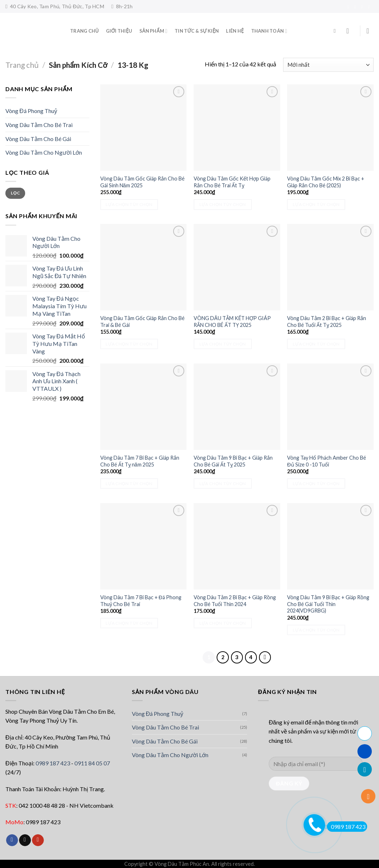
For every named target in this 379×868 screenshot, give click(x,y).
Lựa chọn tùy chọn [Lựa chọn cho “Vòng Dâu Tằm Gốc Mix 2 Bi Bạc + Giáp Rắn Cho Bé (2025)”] (316, 204)
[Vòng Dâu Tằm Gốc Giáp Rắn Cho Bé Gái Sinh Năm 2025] (144, 128)
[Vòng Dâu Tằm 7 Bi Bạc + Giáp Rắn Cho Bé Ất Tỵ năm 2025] (144, 407)
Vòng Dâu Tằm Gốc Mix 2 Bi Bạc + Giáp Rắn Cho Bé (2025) (326, 182)
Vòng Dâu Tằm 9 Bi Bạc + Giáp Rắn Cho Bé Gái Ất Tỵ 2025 (233, 461)
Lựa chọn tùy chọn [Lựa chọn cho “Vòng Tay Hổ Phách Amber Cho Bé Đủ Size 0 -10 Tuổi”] (316, 484)
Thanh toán (269, 31)
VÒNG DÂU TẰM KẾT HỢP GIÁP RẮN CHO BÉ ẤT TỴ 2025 (232, 322)
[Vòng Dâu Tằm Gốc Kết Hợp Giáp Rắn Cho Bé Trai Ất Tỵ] (237, 128)
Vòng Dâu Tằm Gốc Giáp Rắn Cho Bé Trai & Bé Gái (142, 322)
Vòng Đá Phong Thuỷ (31, 111)
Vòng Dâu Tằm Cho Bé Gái (38, 139)
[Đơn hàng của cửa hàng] (328, 65)
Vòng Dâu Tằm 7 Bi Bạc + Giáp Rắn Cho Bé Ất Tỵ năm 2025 (140, 461)
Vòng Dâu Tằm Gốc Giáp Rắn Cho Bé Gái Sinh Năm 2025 (142, 182)
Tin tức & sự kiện (197, 31)
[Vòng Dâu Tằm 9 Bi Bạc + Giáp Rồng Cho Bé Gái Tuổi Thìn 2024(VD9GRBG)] (330, 546)
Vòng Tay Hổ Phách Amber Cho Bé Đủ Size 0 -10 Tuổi (327, 461)
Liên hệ (235, 31)
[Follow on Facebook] (350, 7)
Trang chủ (22, 65)
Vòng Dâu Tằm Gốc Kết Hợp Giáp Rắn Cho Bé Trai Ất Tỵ (232, 182)
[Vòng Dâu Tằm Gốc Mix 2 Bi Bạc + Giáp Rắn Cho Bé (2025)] (330, 128)
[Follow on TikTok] (356, 7)
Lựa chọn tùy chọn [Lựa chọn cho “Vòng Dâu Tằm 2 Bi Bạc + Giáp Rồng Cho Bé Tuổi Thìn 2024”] (223, 623)
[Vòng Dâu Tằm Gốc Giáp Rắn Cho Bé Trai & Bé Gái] (144, 267)
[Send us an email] (363, 7)
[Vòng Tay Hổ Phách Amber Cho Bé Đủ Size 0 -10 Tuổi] (330, 407)
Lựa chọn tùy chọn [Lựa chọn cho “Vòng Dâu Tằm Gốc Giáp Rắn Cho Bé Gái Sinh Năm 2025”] (129, 204)
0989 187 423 (53, 763)
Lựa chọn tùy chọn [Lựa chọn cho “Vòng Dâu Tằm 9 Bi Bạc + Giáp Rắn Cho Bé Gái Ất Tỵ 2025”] (223, 484)
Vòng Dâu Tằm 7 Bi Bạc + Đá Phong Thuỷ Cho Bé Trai (141, 601)
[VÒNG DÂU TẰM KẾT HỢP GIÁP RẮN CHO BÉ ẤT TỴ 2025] (237, 267)
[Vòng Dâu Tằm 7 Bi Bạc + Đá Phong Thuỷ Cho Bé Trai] (144, 546)
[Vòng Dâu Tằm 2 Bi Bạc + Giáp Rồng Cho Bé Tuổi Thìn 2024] (237, 546)
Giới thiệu (119, 31)
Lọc (15, 193)
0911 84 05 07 (92, 763)
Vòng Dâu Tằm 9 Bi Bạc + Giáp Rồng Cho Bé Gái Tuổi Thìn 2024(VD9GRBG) (328, 604)
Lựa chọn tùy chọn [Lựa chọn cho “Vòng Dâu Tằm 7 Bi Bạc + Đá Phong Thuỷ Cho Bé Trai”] (129, 623)
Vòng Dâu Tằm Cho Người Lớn (44, 152)
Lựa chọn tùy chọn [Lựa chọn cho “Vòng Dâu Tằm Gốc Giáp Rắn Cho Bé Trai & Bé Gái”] (129, 344)
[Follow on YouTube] (370, 7)
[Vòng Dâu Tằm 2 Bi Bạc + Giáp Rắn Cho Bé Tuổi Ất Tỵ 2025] (330, 267)
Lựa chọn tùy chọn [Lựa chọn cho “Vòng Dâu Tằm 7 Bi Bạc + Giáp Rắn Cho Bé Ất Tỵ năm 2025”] (129, 484)
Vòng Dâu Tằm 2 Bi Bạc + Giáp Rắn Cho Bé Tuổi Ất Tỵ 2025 (327, 322)
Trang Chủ (84, 31)
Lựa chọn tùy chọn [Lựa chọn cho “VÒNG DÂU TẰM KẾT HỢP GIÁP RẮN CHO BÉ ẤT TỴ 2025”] (223, 344)
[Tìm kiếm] (336, 31)
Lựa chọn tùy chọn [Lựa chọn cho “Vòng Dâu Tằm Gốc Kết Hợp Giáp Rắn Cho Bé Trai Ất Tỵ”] (223, 204)
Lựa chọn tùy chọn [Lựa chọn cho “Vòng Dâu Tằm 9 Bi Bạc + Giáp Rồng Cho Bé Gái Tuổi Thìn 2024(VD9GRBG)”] (316, 630)
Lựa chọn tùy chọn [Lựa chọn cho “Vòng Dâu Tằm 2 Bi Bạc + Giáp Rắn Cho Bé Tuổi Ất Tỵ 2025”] (316, 344)
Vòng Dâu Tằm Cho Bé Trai (39, 125)
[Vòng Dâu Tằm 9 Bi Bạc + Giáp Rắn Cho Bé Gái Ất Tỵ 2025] (237, 407)
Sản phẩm (154, 31)
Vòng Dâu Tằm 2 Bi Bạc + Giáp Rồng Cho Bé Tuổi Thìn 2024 (235, 601)
